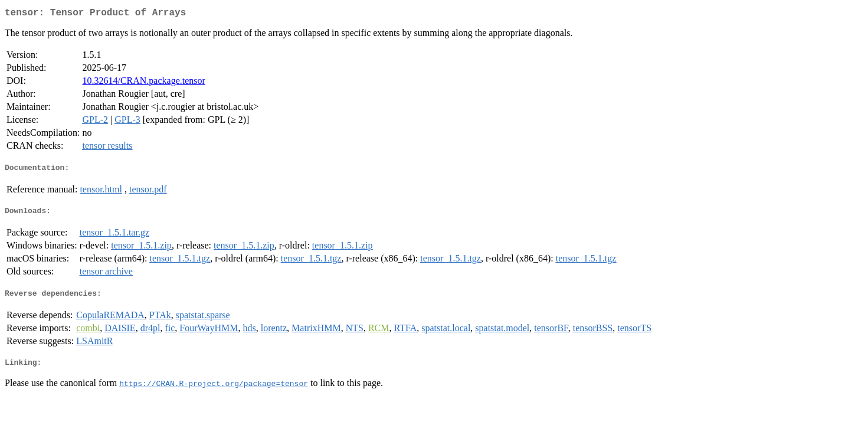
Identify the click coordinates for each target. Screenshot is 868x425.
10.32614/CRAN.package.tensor (143, 83)
